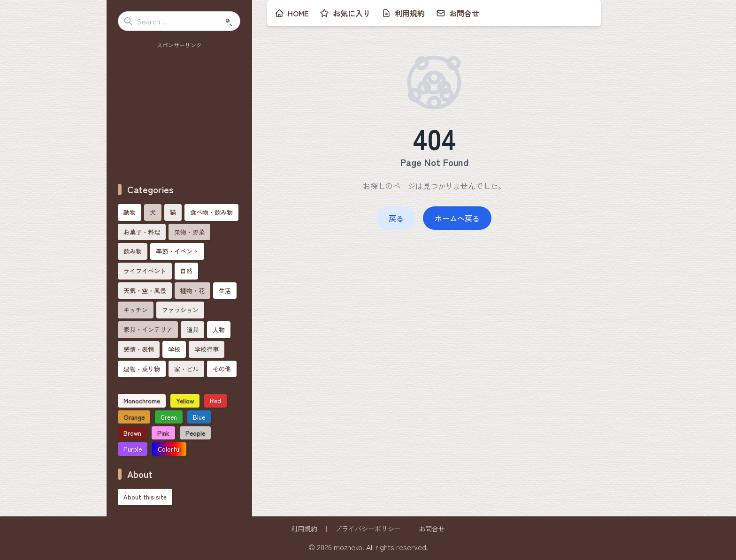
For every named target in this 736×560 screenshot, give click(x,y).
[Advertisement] (179, 110)
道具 (192, 329)
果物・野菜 (189, 232)
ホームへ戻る (457, 218)
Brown (132, 433)
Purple (133, 449)
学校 (174, 349)
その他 (222, 369)
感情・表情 (139, 349)
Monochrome (142, 401)
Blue (199, 417)
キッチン (136, 310)
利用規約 (304, 529)
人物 (219, 329)
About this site (145, 497)
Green (169, 417)
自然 (186, 271)
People (195, 433)
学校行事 (207, 349)
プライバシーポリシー (368, 529)
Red (215, 401)
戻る (396, 218)
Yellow (185, 401)
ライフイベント (145, 271)
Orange (134, 417)
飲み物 (133, 251)
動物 (130, 212)
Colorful (169, 449)
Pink (163, 433)
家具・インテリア (148, 329)
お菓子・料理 (142, 232)
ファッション (180, 310)
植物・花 (192, 291)
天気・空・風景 (145, 291)
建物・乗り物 (142, 369)
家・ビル (186, 369)
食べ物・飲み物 (211, 212)
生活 (225, 291)
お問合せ (432, 529)
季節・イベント (177, 251)
